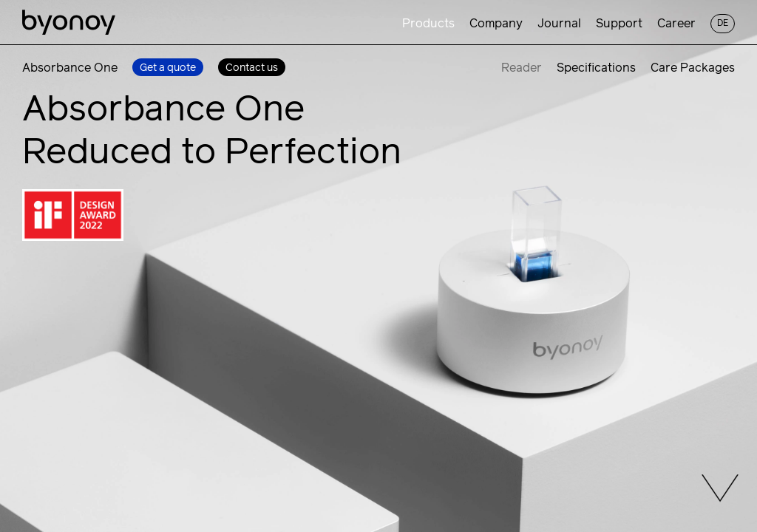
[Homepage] (69, 23)
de (723, 24)
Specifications (596, 68)
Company (496, 24)
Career (676, 24)
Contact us (252, 68)
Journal (559, 24)
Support (619, 24)
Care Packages (693, 68)
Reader (522, 68)
